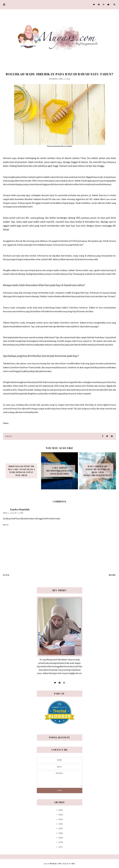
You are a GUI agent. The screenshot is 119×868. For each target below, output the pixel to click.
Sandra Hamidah (20, 509)
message (60, 779)
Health (9, 436)
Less (6, 575)
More (112, 575)
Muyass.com (56, 864)
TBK (73, 864)
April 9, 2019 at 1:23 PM (13, 513)
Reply (6, 525)
